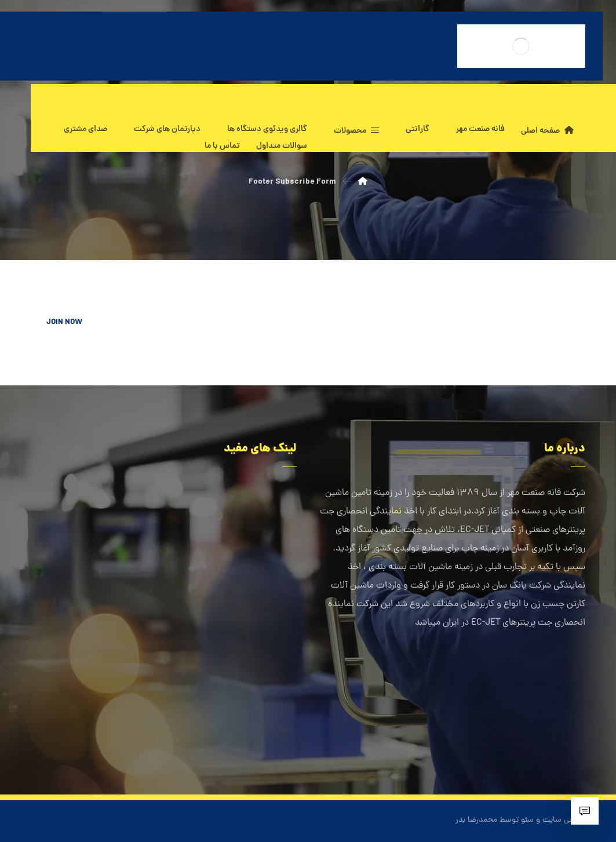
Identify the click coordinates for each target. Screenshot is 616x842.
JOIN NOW (64, 322)
